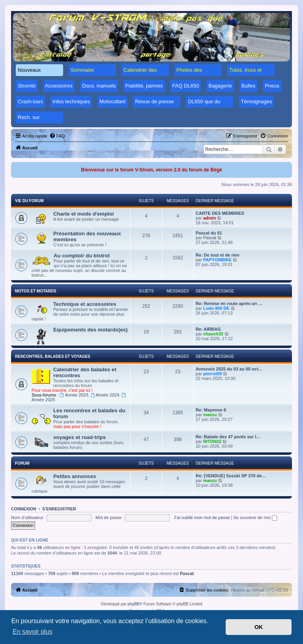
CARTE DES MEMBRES (220, 213)
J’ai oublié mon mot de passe (202, 517)
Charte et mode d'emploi (83, 214)
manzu (210, 415)
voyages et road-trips (79, 437)
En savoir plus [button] (33, 632)
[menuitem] (57, 136)
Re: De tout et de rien (218, 255)
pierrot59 (212, 374)
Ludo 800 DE (216, 308)
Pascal (210, 238)
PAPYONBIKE (217, 260)
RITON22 (212, 441)
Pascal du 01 (209, 233)
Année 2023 (74, 395)
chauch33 (213, 334)
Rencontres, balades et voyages (53, 356)
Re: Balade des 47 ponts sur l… (228, 437)
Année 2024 (105, 395)
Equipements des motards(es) (90, 330)
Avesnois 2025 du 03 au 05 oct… (229, 369)
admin (209, 218)
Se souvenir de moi (255, 517)
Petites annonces (75, 476)
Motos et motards (36, 291)
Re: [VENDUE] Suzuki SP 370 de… (231, 476)
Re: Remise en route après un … (229, 303)
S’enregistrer (59, 509)
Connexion (24, 509)
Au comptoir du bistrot (82, 256)
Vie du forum (29, 201)
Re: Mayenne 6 (211, 410)
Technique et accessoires (85, 304)
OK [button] (259, 627)
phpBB (133, 604)
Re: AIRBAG (208, 329)
